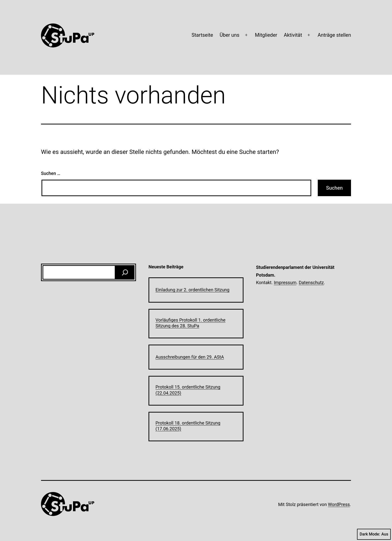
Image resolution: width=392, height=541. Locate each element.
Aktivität (293, 35)
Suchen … (51, 173)
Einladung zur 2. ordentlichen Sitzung (192, 290)
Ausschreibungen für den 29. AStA (190, 357)
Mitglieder (266, 35)
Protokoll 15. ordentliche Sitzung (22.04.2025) (188, 390)
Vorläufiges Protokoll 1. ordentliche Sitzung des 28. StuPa (190, 323)
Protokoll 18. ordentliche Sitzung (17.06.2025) (188, 426)
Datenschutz (311, 282)
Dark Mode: (374, 534)
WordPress (339, 504)
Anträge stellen (334, 35)
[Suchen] (125, 272)
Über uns (230, 35)
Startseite (202, 35)
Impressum (285, 282)
